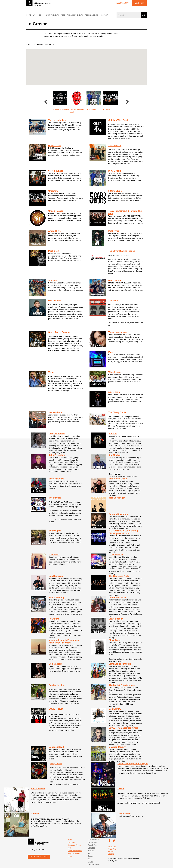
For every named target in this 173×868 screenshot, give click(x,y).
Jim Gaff (113, 434)
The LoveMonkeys (58, 120)
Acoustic (91, 851)
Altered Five (54, 231)
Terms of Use (112, 847)
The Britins (114, 300)
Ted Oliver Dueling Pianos (122, 251)
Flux (111, 352)
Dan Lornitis (55, 300)
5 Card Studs (115, 191)
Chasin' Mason (56, 211)
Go (144, 15)
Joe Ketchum (55, 412)
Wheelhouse (115, 372)
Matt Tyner (114, 231)
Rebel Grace (58, 109)
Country (91, 856)
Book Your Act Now (39, 857)
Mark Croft (54, 251)
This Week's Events (75, 15)
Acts (63, 15)
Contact (105, 15)
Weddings (37, 15)
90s (89, 859)
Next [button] (127, 102)
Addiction (53, 280)
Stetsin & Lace (56, 171)
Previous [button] (46, 102)
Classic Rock (93, 842)
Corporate (91, 848)
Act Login (111, 854)
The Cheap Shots (117, 412)
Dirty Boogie (108, 109)
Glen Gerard (115, 280)
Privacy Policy (112, 849)
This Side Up (115, 146)
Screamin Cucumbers (78, 109)
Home (29, 15)
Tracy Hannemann (118, 332)
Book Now (139, 3)
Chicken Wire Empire (119, 120)
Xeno (51, 372)
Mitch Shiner (115, 392)
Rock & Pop (92, 845)
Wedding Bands (94, 864)
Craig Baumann (57, 434)
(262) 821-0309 (37, 849)
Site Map (111, 851)
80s (89, 853)
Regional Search (92, 15)
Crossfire (53, 191)
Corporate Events (51, 15)
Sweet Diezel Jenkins (59, 332)
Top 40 (90, 862)
